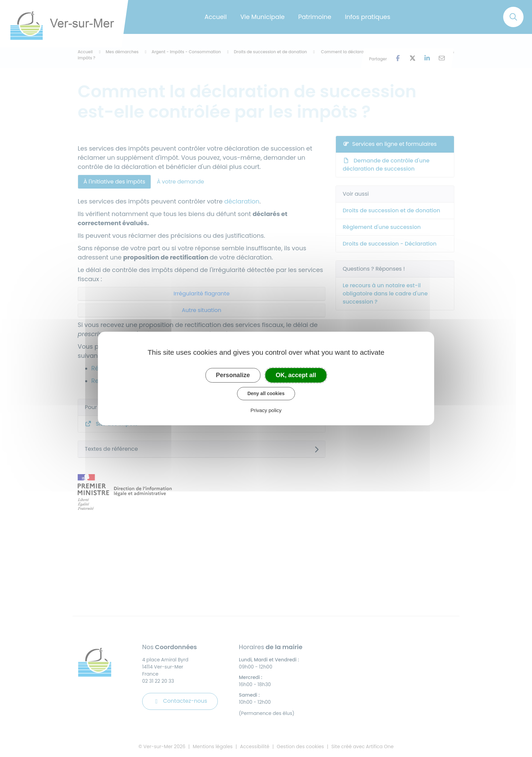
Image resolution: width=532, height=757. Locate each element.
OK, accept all (296, 375)
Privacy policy (266, 410)
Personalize (233, 375)
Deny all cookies (266, 393)
